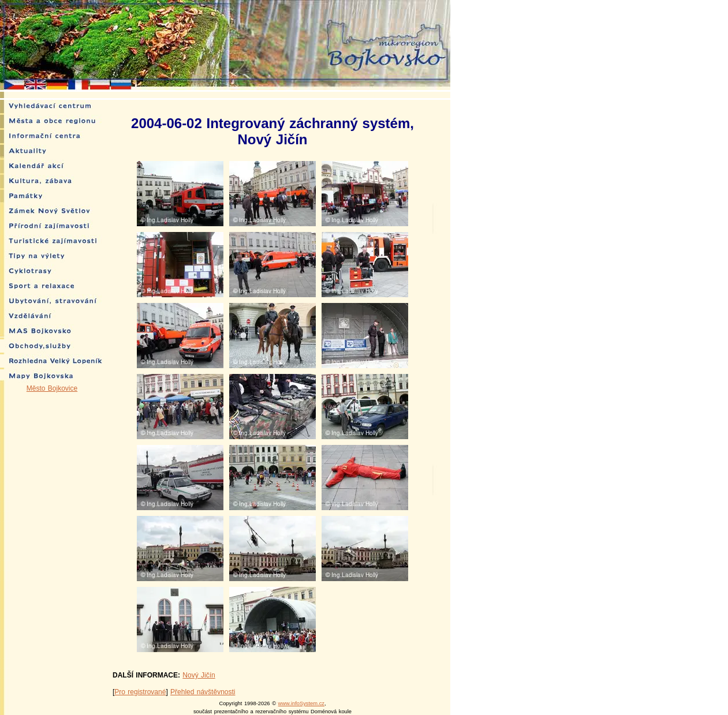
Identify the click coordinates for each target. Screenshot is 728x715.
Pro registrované (140, 692)
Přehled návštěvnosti (203, 692)
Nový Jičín (199, 675)
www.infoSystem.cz (301, 703)
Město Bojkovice (52, 388)
